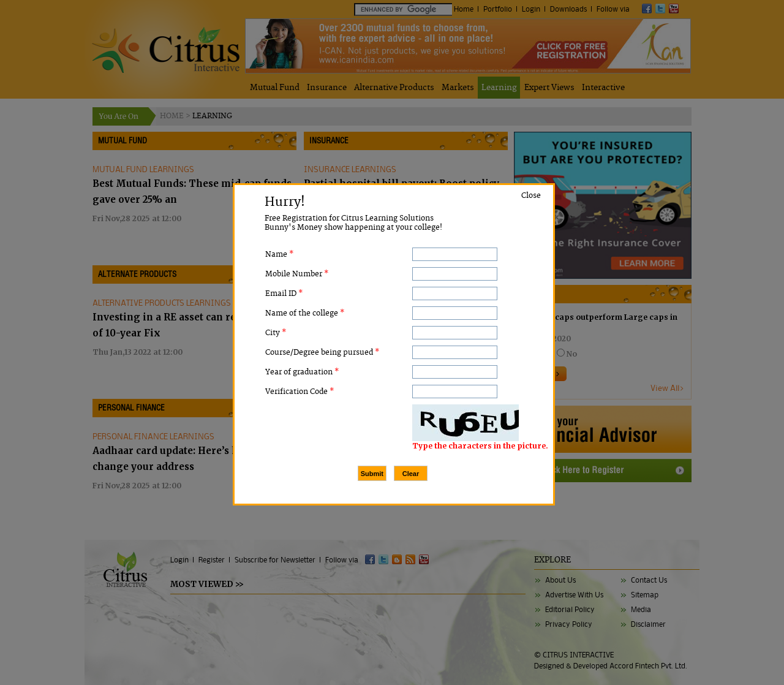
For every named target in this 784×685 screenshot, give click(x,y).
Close (531, 196)
